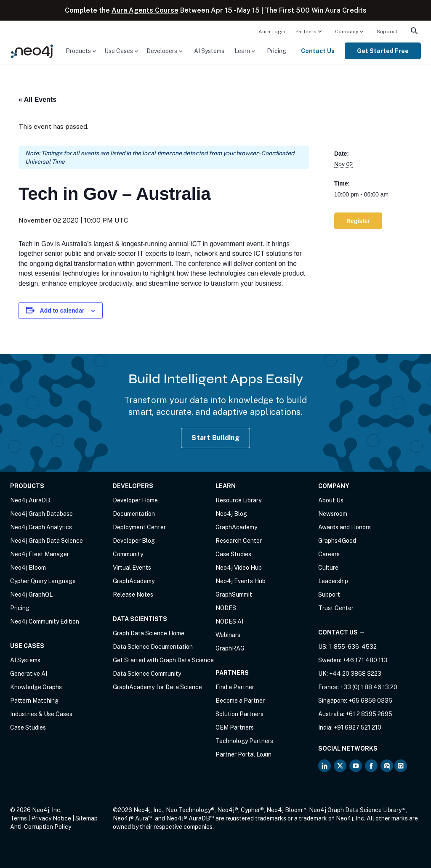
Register (358, 221)
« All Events (37, 100)
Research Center (239, 541)
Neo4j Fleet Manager (40, 554)
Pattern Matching (34, 701)
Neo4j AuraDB (30, 500)
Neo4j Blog (231, 514)
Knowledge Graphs (36, 687)
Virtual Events (132, 568)
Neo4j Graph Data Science (47, 541)
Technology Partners (244, 741)
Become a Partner (240, 701)
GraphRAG (230, 648)
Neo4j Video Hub (239, 568)
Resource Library (238, 500)
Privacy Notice (51, 818)
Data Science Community (147, 674)
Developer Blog (134, 541)
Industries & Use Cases (41, 714)
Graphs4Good (337, 541)
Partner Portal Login (243, 754)
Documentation (134, 514)
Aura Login (272, 32)
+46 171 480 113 (365, 660)
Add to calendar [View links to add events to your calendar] (62, 311)
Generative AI (29, 674)
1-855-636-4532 (353, 647)
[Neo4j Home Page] (32, 50)
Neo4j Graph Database (41, 514)
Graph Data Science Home (149, 633)
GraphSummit (234, 595)
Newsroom (333, 514)
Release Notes (133, 595)
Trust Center (336, 608)
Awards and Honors (345, 527)
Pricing (277, 51)
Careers (329, 554)
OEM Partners (235, 727)
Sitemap (86, 818)
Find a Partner (235, 687)
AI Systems (209, 51)
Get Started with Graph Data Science (163, 660)
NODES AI (229, 621)
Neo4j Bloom (28, 568)
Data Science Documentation (153, 647)
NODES (226, 608)
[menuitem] (272, 31)
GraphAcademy (134, 581)
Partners (306, 32)
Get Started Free (383, 51)
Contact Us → (342, 632)
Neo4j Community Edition (45, 621)
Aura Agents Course (145, 10)
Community (128, 554)
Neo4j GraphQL (31, 595)
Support (387, 32)
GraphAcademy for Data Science (157, 687)
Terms (19, 818)
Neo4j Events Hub (241, 581)
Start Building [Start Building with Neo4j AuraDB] (215, 438)
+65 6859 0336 (370, 701)
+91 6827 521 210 (358, 727)
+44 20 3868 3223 (355, 674)
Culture (328, 568)
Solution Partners (239, 714)
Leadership (333, 581)
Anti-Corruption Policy (41, 827)
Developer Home (135, 500)
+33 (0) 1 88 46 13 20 (369, 687)
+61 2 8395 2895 (369, 714)
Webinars (228, 635)
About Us (331, 500)
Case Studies (28, 727)
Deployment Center (139, 527)
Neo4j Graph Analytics (41, 527)
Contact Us (318, 51)
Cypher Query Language (43, 581)
